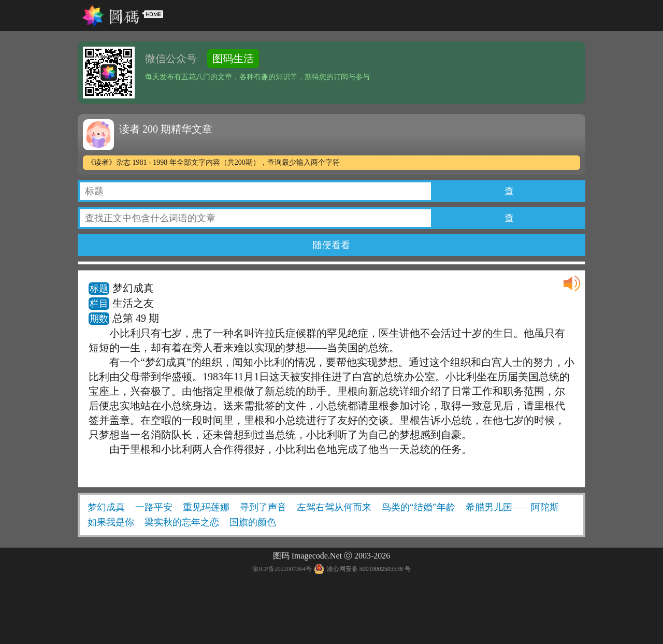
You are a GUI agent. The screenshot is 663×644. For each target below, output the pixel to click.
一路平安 (154, 507)
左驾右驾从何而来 (334, 507)
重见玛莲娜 (206, 507)
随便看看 (331, 245)
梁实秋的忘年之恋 (182, 522)
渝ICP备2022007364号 (282, 569)
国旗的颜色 (253, 522)
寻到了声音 (263, 507)
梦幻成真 (106, 507)
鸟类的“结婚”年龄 (419, 507)
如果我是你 (111, 522)
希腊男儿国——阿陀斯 (512, 507)
